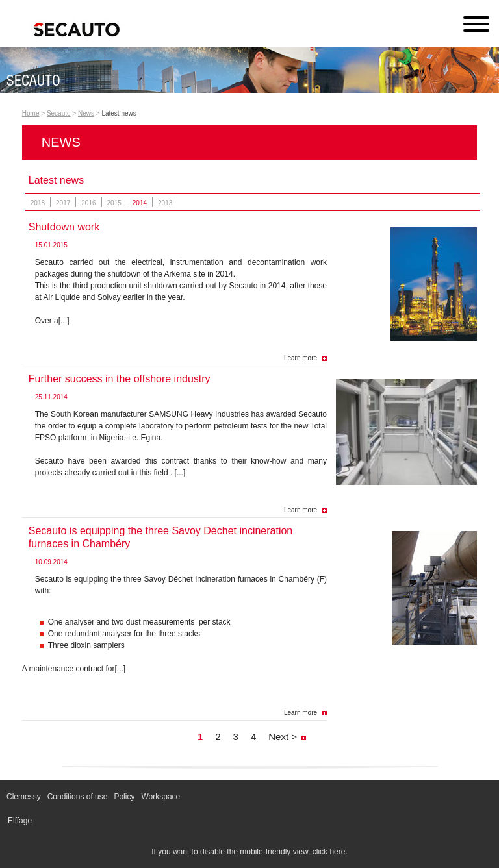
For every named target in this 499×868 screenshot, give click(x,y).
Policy (124, 797)
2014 (140, 203)
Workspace (160, 797)
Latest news (119, 113)
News (86, 113)
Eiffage (20, 821)
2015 (114, 203)
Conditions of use (78, 797)
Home (31, 113)
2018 (38, 203)
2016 (88, 203)
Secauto (59, 113)
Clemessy (24, 797)
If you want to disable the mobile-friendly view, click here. (249, 852)
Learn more (301, 358)
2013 (165, 203)
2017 (63, 203)
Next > (283, 737)
